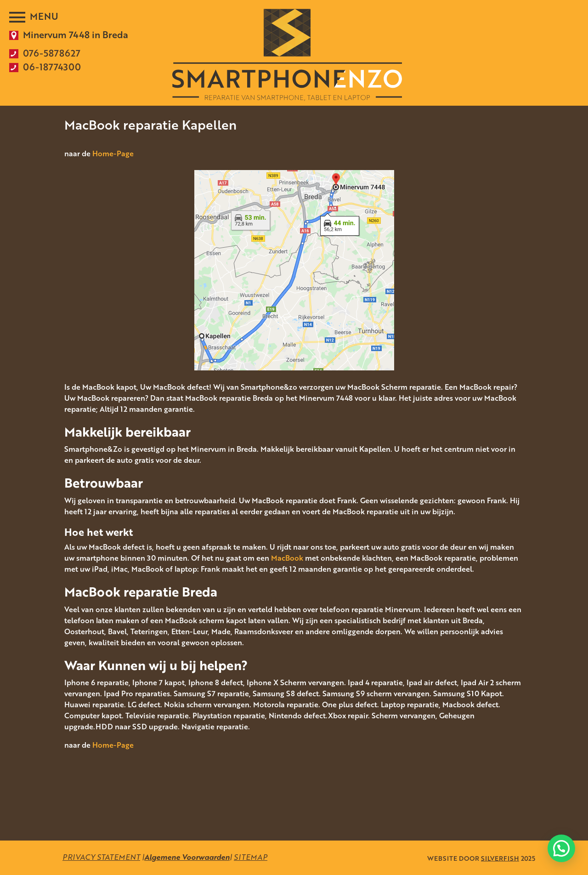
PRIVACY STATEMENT (101, 857)
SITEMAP (251, 857)
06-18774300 (52, 67)
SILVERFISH (500, 858)
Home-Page (113, 153)
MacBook (287, 558)
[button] (561, 848)
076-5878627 (52, 53)
